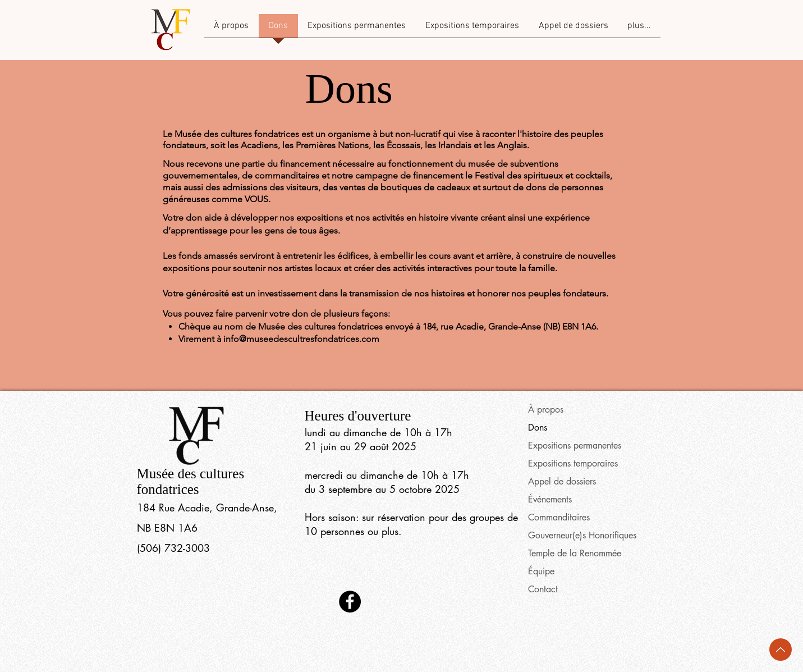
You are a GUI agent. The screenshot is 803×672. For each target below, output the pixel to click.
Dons (538, 428)
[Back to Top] (781, 650)
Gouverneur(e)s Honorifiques (582, 535)
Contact (543, 589)
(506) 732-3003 (173, 548)
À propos (546, 410)
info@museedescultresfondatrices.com (301, 339)
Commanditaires (559, 517)
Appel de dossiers (562, 481)
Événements (550, 499)
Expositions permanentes (575, 445)
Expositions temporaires (573, 463)
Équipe (541, 571)
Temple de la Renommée (575, 553)
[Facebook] (350, 602)
